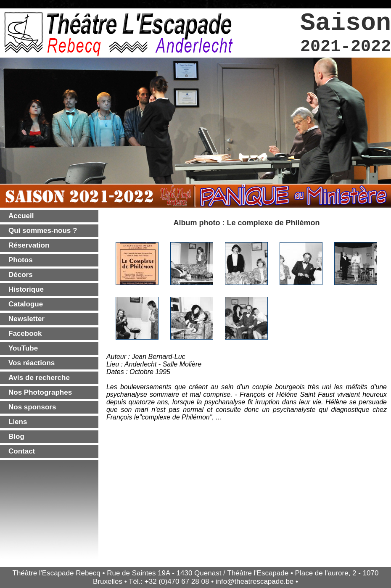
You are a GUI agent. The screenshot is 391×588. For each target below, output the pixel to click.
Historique (26, 289)
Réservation (29, 245)
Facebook (25, 334)
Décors (21, 275)
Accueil (21, 216)
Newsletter (26, 319)
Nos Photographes (40, 392)
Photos (21, 260)
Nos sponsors (32, 407)
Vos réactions (32, 363)
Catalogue (26, 304)
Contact (22, 451)
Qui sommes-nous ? (43, 231)
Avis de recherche (39, 378)
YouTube (23, 348)
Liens (18, 422)
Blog (16, 436)
